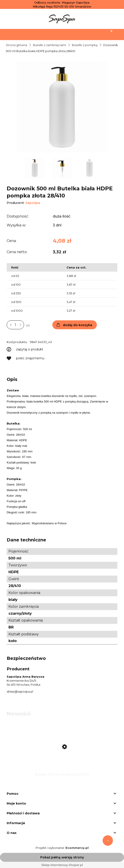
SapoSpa (33, 203)
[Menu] (16, 34)
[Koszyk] (108, 34)
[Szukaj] (47, 34)
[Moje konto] (77, 34)
